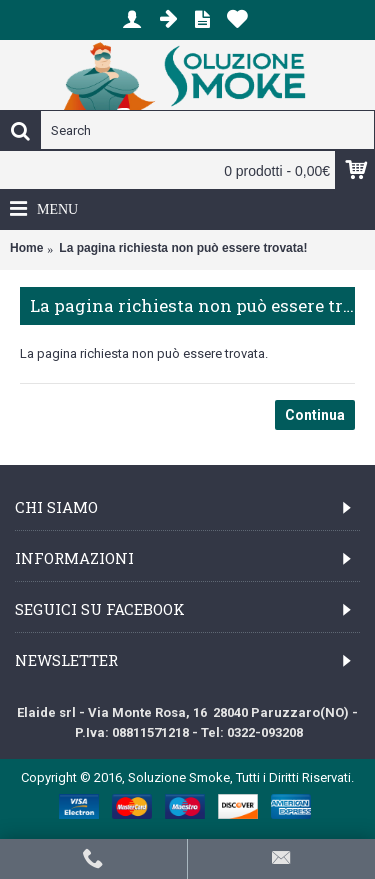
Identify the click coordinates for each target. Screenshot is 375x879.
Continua (315, 415)
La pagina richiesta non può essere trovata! (183, 248)
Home (26, 248)
